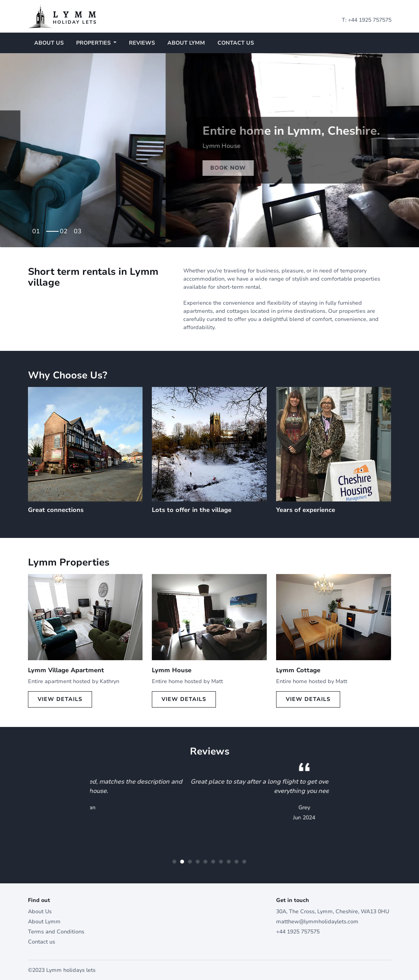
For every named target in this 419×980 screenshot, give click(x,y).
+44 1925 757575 (370, 20)
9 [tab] (236, 862)
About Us (49, 43)
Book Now (63, 174)
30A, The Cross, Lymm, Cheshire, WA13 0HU (333, 911)
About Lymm (186, 43)
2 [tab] (66, 229)
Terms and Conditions (56, 932)
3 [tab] (80, 229)
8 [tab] (229, 862)
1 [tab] (52, 229)
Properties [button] (94, 43)
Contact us (236, 43)
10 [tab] (244, 862)
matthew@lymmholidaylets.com (317, 922)
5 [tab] (205, 862)
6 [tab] (213, 862)
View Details (60, 699)
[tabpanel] (209, 150)
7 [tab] (221, 862)
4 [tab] (198, 862)
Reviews (142, 43)
